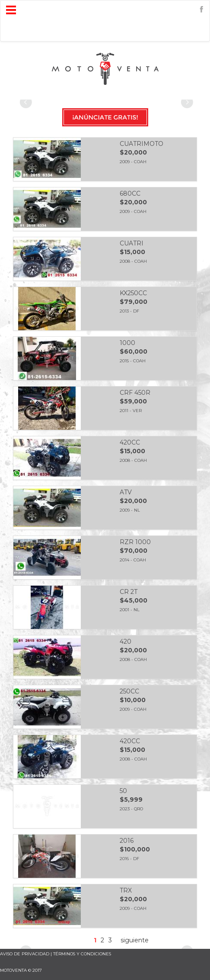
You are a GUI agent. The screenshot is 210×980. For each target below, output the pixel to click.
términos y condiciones (82, 954)
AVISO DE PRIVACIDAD (25, 954)
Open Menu (11, 10)
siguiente (135, 940)
